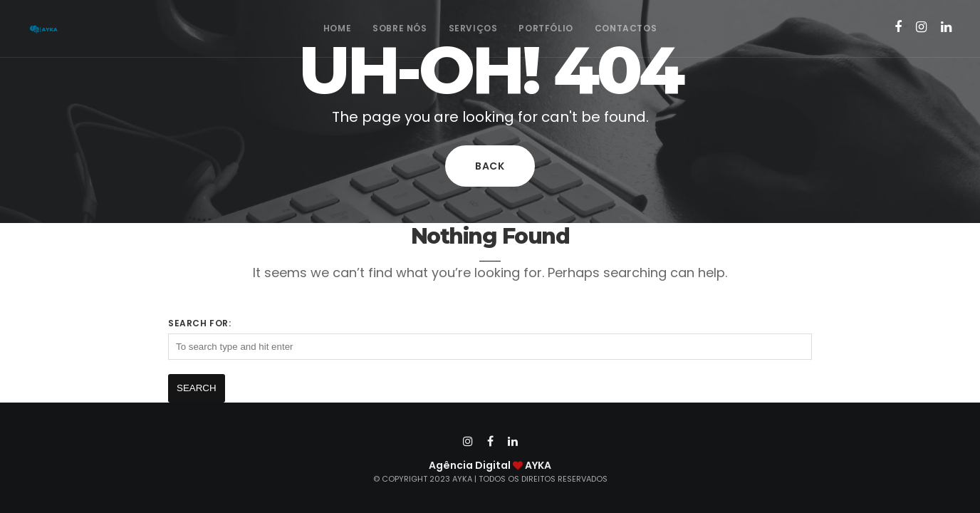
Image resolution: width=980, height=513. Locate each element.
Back (490, 166)
